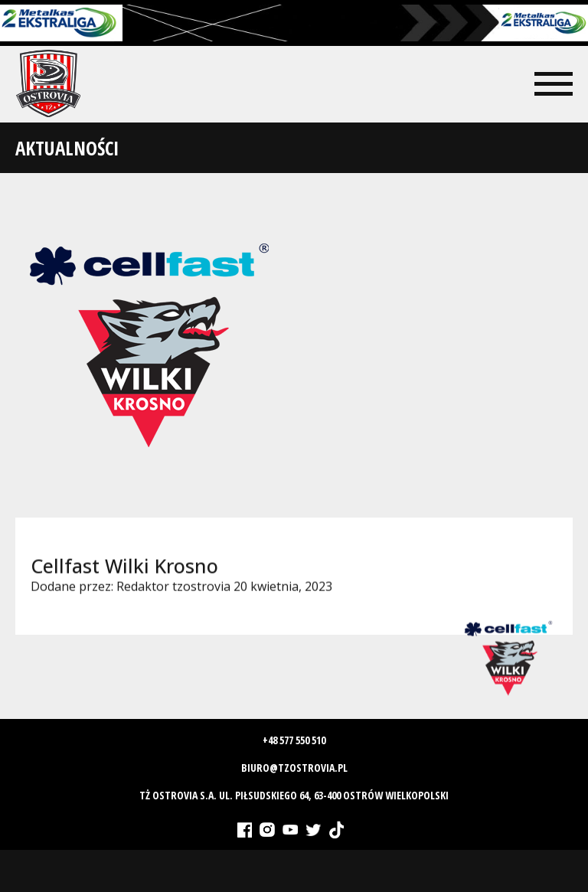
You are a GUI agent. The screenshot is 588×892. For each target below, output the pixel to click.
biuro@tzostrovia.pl (294, 768)
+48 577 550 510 (294, 740)
